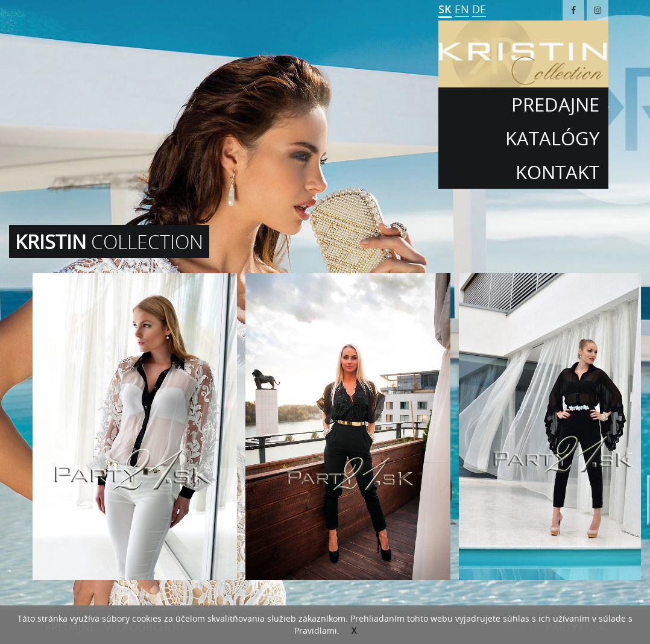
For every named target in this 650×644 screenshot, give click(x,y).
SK (445, 9)
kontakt (557, 172)
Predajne (555, 104)
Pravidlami (316, 630)
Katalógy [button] (552, 138)
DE (479, 9)
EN (462, 9)
